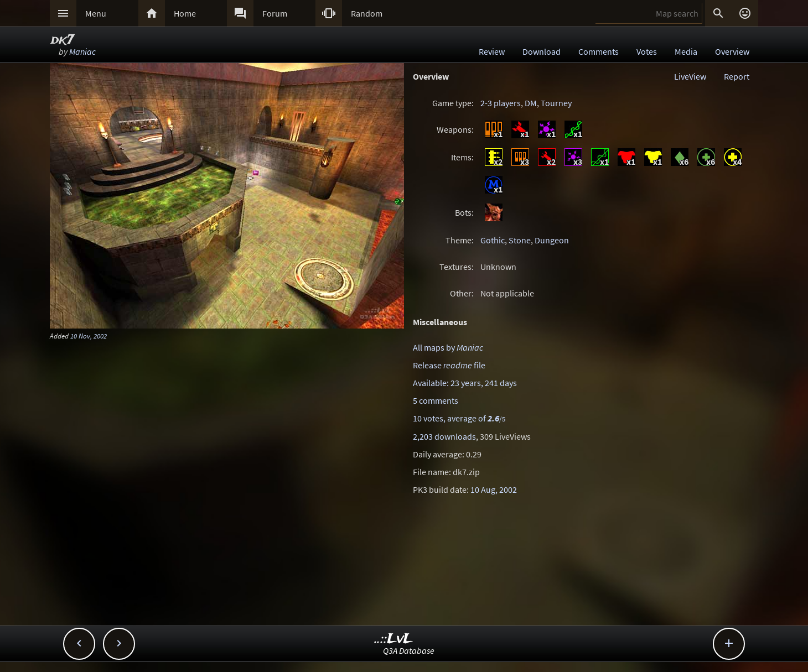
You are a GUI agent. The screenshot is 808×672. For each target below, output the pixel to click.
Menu (96, 13)
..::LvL (394, 639)
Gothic (493, 240)
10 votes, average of (459, 418)
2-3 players (501, 103)
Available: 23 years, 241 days (465, 383)
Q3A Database (409, 650)
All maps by (448, 347)
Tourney (556, 103)
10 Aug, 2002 (494, 489)
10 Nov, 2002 (89, 336)
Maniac (82, 51)
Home (185, 13)
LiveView (690, 76)
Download (542, 51)
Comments (599, 51)
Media (686, 51)
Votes (647, 51)
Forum (275, 13)
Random (367, 13)
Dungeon (552, 240)
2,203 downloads (444, 436)
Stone (520, 240)
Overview (732, 51)
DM (531, 103)
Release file (449, 365)
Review (492, 51)
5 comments (436, 400)
